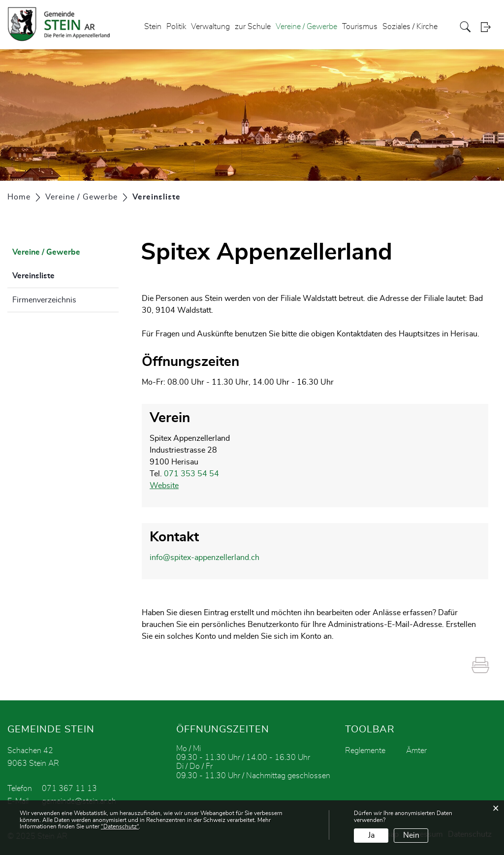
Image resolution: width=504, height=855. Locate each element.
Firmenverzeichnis (44, 300)
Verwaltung (210, 27)
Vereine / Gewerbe (306, 27)
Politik (176, 27)
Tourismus (360, 27)
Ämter (416, 751)
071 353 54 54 (191, 474)
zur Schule (253, 27)
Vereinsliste (58, 274)
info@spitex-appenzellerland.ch (205, 558)
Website (164, 486)
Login (489, 27)
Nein (411, 835)
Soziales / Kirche (410, 27)
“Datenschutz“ (120, 826)
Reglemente (365, 751)
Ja (371, 835)
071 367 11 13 (69, 789)
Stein (153, 27)
